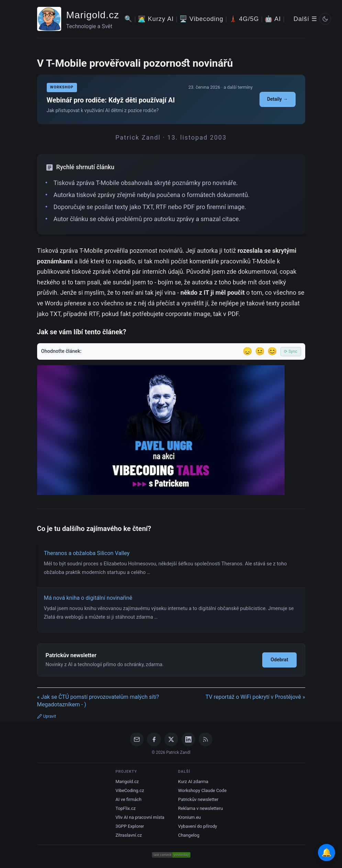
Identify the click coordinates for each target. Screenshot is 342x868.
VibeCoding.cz (130, 790)
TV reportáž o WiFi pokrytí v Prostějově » (255, 697)
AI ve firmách (129, 799)
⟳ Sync (291, 351)
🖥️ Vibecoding (201, 19)
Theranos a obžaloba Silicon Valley (87, 553)
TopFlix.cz (125, 808)
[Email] (137, 739)
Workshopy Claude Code (202, 790)
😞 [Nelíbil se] (247, 351)
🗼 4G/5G (244, 19)
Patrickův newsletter (198, 799)
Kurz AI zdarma (193, 782)
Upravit (47, 716)
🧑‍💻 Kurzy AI (156, 19)
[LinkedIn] (188, 739)
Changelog (189, 835)
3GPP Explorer (130, 826)
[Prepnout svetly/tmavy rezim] (325, 19)
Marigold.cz (93, 15)
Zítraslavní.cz (129, 835)
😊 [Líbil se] (272, 351)
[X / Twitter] (171, 739)
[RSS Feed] (206, 739)
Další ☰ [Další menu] (305, 19)
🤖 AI (273, 19)
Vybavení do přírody (197, 826)
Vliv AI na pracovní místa (140, 817)
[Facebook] (154, 739)
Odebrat (279, 660)
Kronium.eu (189, 817)
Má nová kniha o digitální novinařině (88, 598)
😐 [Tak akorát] (260, 351)
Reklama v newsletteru (201, 808)
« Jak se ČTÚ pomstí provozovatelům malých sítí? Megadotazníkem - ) (98, 701)
